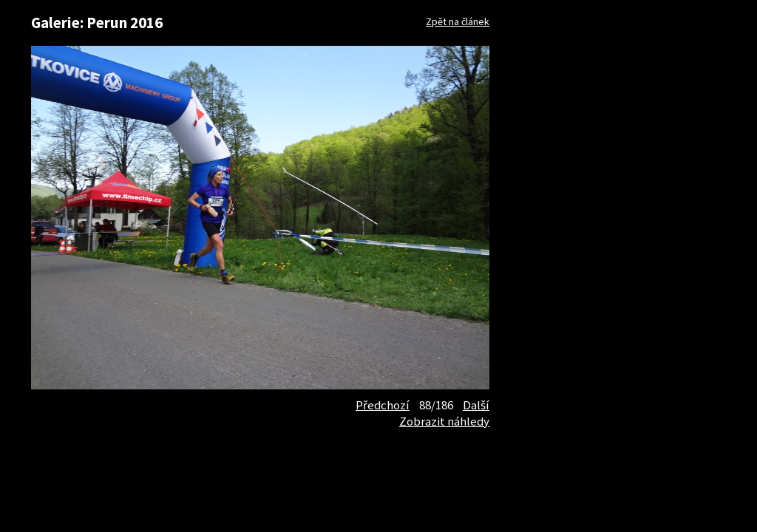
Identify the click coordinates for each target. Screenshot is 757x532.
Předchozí (383, 405)
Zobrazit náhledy (444, 421)
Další (476, 405)
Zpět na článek (458, 21)
